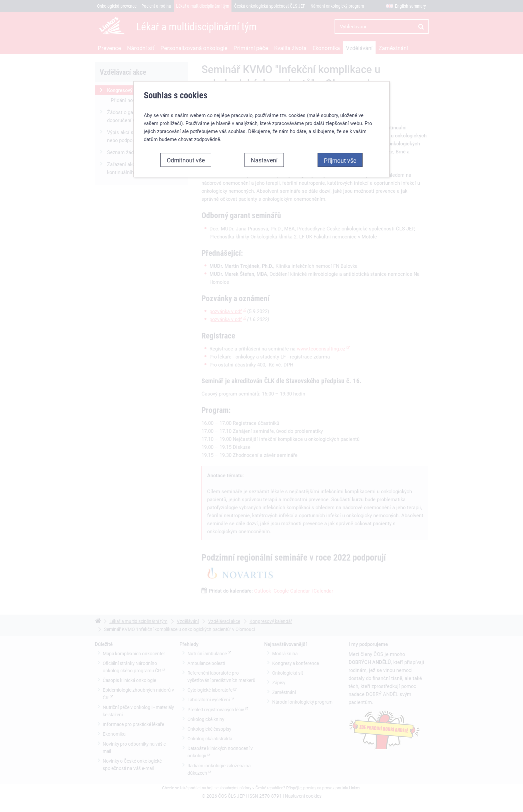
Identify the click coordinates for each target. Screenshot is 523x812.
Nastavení (264, 159)
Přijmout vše (340, 159)
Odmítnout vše (186, 159)
